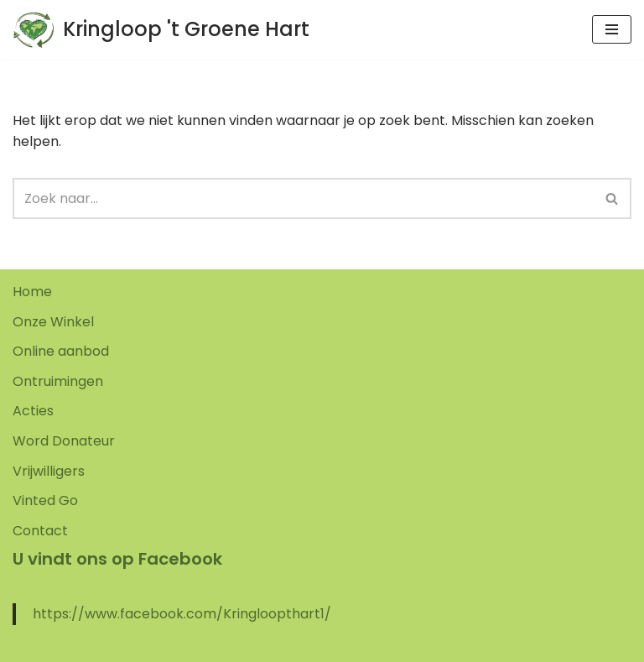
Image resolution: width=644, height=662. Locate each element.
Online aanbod (61, 351)
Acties (33, 411)
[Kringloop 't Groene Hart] (161, 30)
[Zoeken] (303, 198)
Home (32, 292)
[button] (612, 198)
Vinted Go (45, 500)
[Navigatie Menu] (612, 29)
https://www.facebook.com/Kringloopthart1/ (182, 614)
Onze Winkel (53, 322)
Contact (40, 531)
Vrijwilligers (49, 471)
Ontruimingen (58, 381)
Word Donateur (64, 441)
